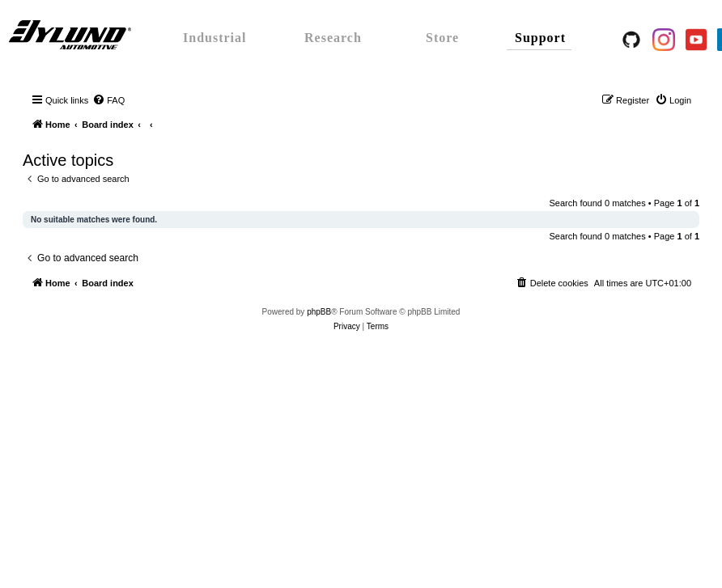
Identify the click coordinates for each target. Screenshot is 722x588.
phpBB (319, 312)
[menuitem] (108, 100)
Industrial (214, 38)
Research (333, 38)
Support (540, 38)
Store (442, 38)
